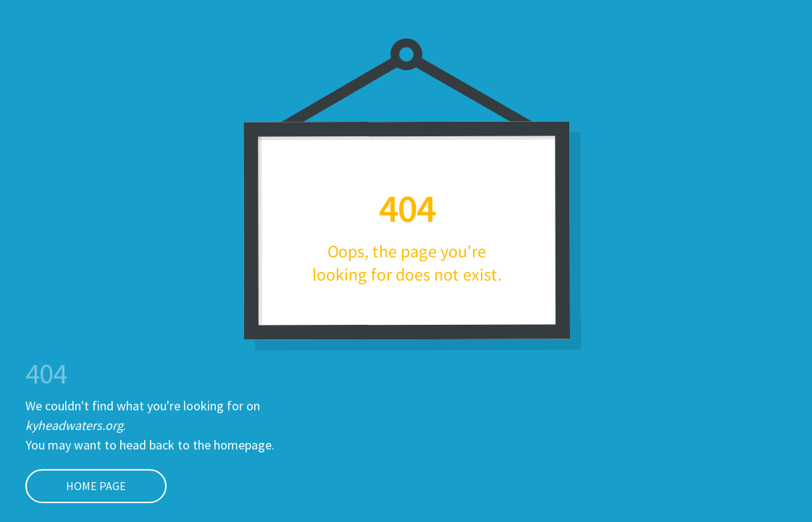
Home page (76, 486)
